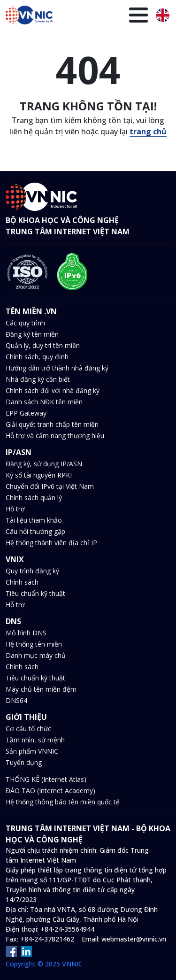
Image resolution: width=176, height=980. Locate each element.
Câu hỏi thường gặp (35, 531)
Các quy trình (25, 323)
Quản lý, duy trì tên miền (43, 345)
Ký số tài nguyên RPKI (39, 475)
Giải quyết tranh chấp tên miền (52, 424)
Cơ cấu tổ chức (28, 729)
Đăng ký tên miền (32, 334)
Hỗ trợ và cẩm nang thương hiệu (55, 436)
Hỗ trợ (15, 509)
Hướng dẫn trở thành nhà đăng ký (57, 368)
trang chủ (148, 131)
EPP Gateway (26, 413)
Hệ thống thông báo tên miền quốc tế (63, 802)
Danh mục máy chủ (36, 655)
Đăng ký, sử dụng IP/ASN (44, 464)
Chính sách (22, 582)
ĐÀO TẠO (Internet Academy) (50, 791)
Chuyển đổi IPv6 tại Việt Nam (50, 486)
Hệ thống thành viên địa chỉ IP (51, 543)
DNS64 (16, 700)
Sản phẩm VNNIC (32, 751)
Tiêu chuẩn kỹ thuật (35, 593)
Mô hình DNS (26, 633)
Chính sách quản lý (34, 498)
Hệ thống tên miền (34, 644)
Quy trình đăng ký (32, 571)
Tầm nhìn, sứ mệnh (35, 740)
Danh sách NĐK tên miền (44, 402)
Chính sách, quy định (37, 357)
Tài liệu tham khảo (34, 520)
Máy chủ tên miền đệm (41, 689)
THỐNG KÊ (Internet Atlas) (46, 779)
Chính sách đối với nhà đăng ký (53, 390)
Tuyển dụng (24, 762)
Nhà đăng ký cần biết (38, 379)
